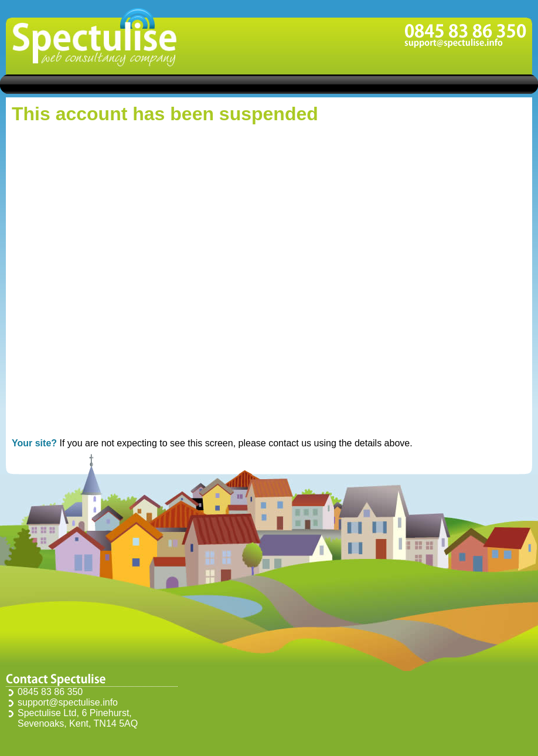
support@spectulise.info (68, 702)
